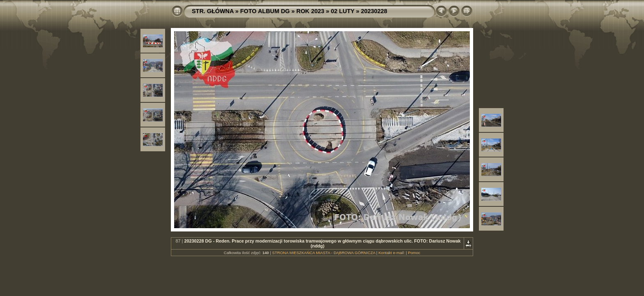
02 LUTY (343, 11)
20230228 (374, 11)
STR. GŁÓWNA (213, 11)
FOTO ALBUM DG (265, 11)
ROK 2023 (310, 11)
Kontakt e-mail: (391, 253)
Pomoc (414, 253)
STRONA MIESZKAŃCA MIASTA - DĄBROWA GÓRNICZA (324, 253)
